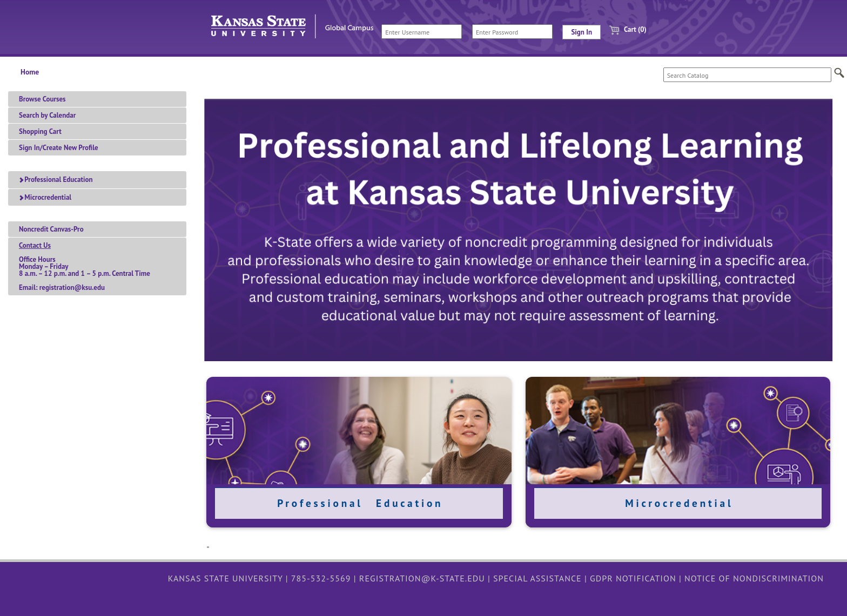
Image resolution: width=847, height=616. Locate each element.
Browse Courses (42, 99)
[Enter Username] (422, 32)
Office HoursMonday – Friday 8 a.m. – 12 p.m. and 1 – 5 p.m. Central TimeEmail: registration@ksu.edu (85, 266)
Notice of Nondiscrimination (754, 578)
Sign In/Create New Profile (59, 148)
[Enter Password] (512, 32)
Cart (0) (624, 29)
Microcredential (45, 197)
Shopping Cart (40, 131)
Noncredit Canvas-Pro (51, 229)
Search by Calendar (47, 115)
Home (30, 72)
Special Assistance (537, 578)
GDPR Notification (633, 578)
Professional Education (56, 180)
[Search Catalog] (747, 75)
